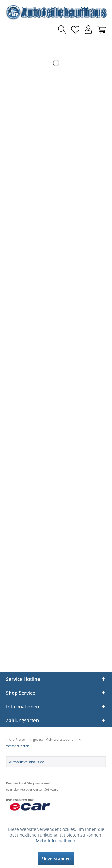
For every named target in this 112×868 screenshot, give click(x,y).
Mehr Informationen (56, 841)
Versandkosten (18, 746)
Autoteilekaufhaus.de (27, 762)
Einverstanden (56, 859)
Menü (10, 30)
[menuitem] (10, 30)
